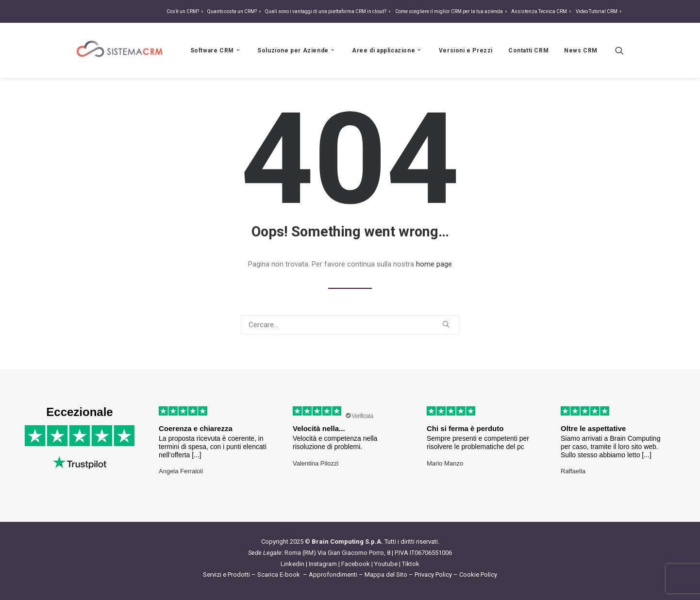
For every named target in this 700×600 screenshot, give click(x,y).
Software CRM (216, 50)
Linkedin (292, 564)
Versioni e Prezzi (466, 50)
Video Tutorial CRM (600, 11)
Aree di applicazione (387, 50)
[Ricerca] (619, 50)
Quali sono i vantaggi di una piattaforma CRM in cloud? (329, 11)
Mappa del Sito (386, 575)
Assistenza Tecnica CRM (542, 11)
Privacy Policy (433, 575)
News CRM (581, 50)
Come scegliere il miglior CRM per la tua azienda (452, 11)
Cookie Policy (478, 575)
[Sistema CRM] (120, 50)
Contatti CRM (528, 50)
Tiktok (411, 564)
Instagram (323, 564)
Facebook (356, 564)
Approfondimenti (333, 575)
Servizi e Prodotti (226, 575)
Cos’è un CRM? (186, 11)
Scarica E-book (279, 575)
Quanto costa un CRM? (235, 11)
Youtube (386, 564)
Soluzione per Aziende (297, 50)
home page (434, 264)
